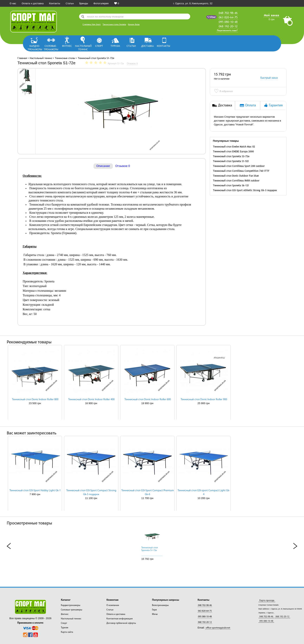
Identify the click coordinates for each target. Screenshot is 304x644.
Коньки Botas (134, 24)
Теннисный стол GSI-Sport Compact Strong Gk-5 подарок (91, 493)
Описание (103, 166)
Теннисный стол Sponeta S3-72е (231, 156)
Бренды (84, 3)
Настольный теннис (83, 47)
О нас (13, 3)
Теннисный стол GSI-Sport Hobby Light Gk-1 (35, 491)
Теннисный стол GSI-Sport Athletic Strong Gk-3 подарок (245, 190)
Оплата (248, 105)
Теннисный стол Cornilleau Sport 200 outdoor (239, 166)
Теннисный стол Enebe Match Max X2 (234, 147)
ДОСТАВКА (147, 46)
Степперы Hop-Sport (92, 24)
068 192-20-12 (228, 26)
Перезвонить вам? (227, 30)
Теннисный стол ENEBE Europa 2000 (233, 151)
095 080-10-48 (228, 22)
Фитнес (67, 46)
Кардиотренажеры (71, 605)
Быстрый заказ (269, 78)
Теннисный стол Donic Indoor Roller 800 (35, 400)
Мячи (155, 614)
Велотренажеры (160, 605)
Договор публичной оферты (121, 623)
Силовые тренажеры (72, 610)
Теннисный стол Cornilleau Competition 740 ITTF (241, 171)
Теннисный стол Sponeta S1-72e (150, 549)
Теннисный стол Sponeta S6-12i (231, 185)
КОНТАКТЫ (163, 46)
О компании (113, 605)
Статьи (70, 3)
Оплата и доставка (33, 3)
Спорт (99, 46)
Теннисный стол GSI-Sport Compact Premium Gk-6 (148, 493)
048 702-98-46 (228, 13)
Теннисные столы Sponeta (114, 24)
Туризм (115, 46)
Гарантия (273, 105)
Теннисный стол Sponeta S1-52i (231, 161)
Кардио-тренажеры (35, 47)
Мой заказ (272, 15)
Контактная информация (120, 619)
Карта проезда (267, 601)
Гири (154, 610)
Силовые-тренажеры (51, 47)
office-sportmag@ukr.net (218, 628)
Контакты (55, 3)
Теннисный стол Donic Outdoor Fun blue (236, 176)
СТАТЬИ (131, 46)
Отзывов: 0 (123, 166)
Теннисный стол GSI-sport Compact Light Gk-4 (204, 493)
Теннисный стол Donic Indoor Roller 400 (91, 400)
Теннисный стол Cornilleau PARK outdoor (236, 181)
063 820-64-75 (228, 17)
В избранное (223, 92)
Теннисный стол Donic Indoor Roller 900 (204, 400)
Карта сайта (67, 632)
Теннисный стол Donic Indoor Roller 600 (148, 400)
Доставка (222, 105)
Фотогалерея (101, 3)
